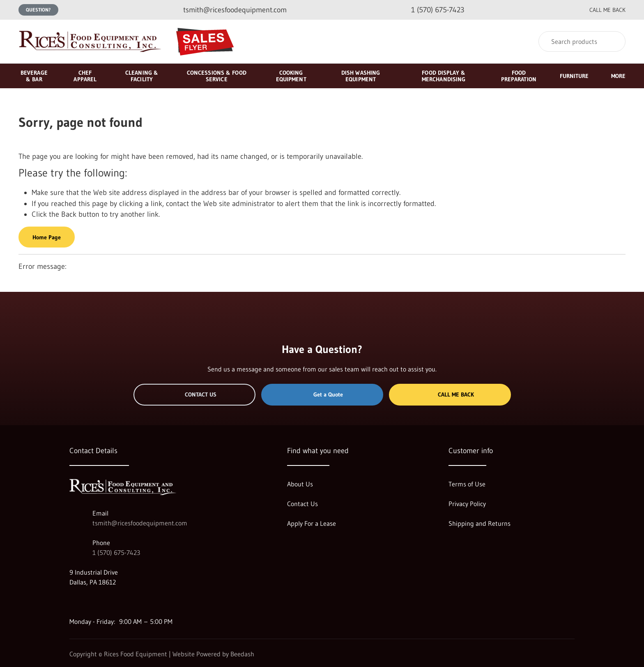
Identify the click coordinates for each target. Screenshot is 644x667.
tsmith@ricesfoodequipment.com (140, 523)
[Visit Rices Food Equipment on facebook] (90, 602)
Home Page (47, 237)
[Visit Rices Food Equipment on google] (73, 602)
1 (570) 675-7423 (116, 552)
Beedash (242, 654)
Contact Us (194, 394)
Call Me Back (450, 394)
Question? (38, 10)
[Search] (582, 41)
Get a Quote (322, 394)
